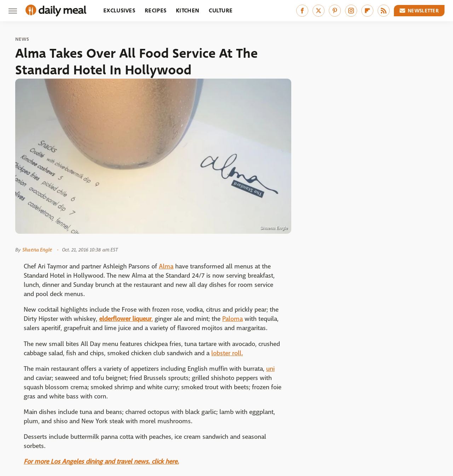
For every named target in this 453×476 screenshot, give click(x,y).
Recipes (156, 10)
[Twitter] (319, 11)
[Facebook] (302, 11)
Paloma (233, 319)
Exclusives (119, 10)
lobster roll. (227, 353)
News (22, 39)
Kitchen (188, 10)
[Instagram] (351, 11)
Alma (166, 267)
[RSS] (384, 11)
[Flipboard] (367, 11)
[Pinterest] (335, 11)
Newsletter (419, 11)
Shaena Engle (37, 250)
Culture (221, 10)
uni (270, 369)
